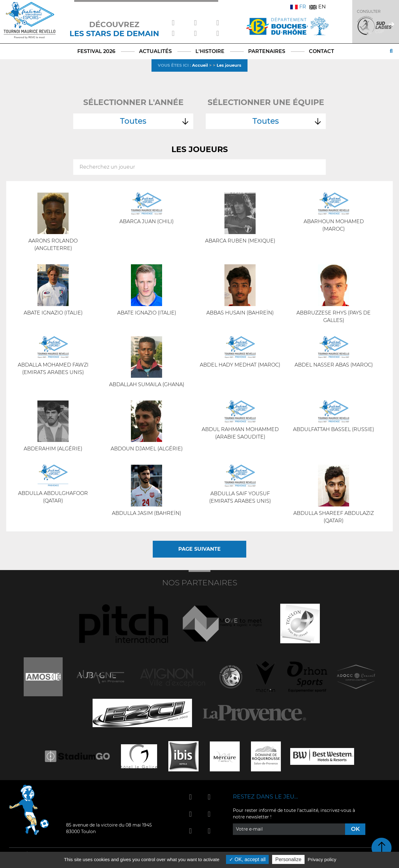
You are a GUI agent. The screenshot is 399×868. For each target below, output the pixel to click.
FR (298, 7)
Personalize (288, 859)
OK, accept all (247, 859)
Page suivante (199, 549)
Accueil (200, 65)
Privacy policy (322, 859)
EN (317, 7)
